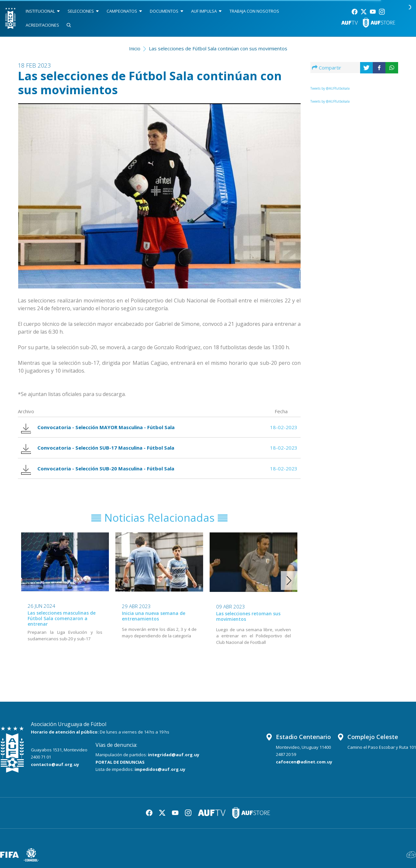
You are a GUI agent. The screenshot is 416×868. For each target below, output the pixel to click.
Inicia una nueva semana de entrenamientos (154, 616)
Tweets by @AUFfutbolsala (330, 88)
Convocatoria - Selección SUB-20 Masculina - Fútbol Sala (98, 469)
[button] (289, 581)
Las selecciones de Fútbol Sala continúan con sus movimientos (218, 48)
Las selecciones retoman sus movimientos (248, 616)
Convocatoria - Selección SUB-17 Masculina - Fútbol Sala (98, 448)
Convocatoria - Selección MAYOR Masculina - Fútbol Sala (98, 427)
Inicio (135, 48)
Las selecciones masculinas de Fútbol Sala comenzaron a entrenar (62, 618)
